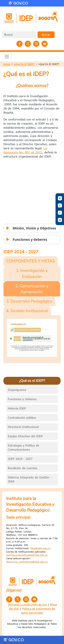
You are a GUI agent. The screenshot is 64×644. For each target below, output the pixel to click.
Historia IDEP (17, 408)
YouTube (45, 44)
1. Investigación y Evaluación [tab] (32, 273)
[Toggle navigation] (7, 57)
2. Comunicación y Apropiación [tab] (32, 289)
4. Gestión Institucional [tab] (27, 311)
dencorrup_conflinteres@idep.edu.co (27, 562)
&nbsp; (32, 192)
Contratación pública (22, 418)
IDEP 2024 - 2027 (20, 459)
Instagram (36, 44)
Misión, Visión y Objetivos (31, 229)
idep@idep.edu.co (40, 548)
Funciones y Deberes (22, 399)
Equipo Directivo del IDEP (25, 436)
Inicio (7, 64)
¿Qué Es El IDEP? (24, 64)
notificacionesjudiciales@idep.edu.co (27, 555)
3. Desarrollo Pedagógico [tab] (29, 301)
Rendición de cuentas (22, 468)
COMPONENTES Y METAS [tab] (31, 261)
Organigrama (17, 390)
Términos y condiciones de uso (27, 605)
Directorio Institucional (23, 427)
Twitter (28, 44)
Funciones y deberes (26, 241)
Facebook (19, 44)
